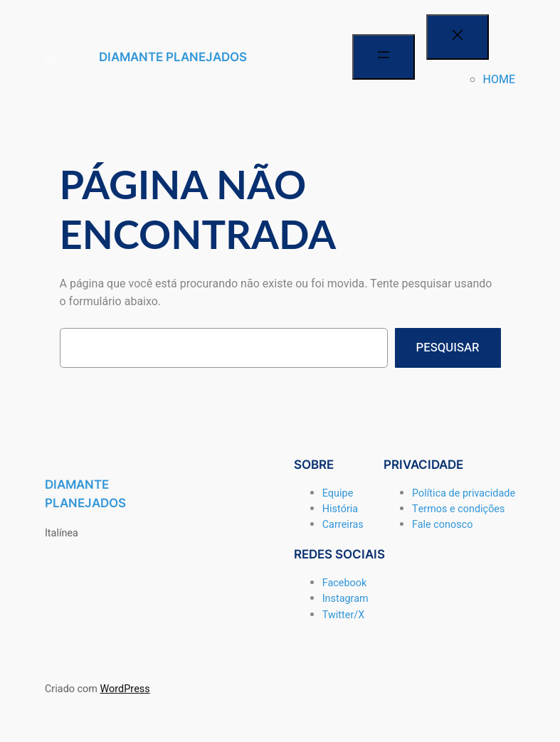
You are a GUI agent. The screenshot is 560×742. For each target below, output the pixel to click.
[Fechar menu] (458, 37)
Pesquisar (448, 348)
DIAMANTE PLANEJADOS (173, 57)
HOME (499, 80)
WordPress (125, 689)
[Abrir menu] (384, 57)
